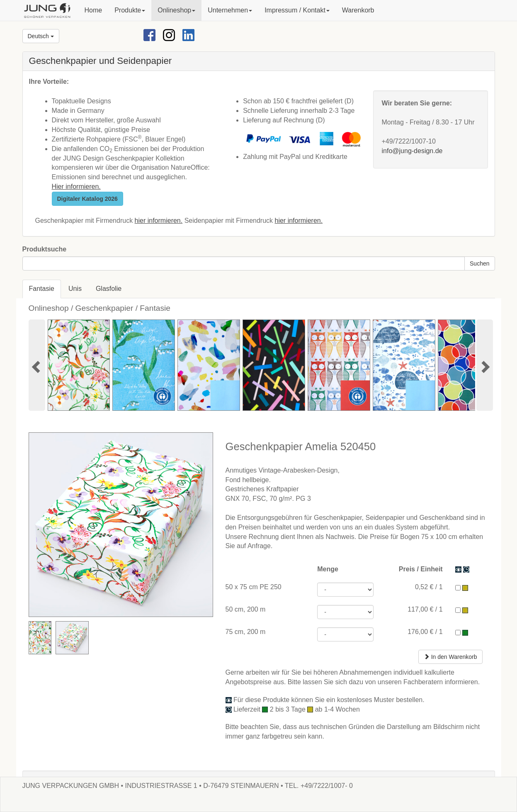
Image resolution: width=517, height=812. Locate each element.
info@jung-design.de (412, 151)
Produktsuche (45, 249)
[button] (130, 10)
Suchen (479, 263)
